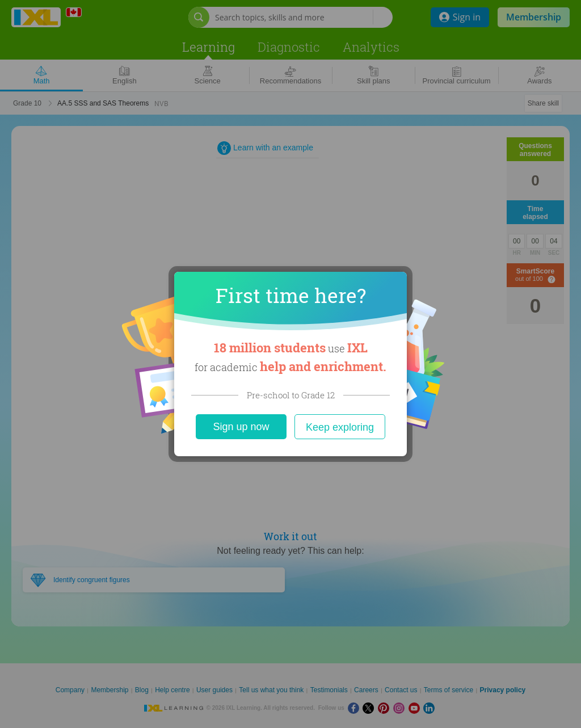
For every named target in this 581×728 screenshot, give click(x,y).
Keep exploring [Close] (340, 427)
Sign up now (241, 427)
